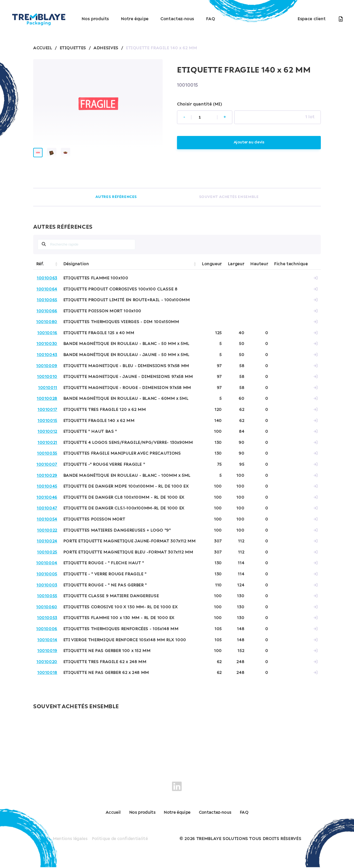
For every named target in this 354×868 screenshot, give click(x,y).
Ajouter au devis (249, 142)
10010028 (47, 403)
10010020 (47, 666)
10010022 (47, 535)
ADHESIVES (106, 48)
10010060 (47, 611)
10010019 (47, 655)
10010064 (47, 293)
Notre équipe (135, 19)
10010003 (47, 589)
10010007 (47, 469)
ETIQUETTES (73, 48)
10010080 (47, 326)
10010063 (47, 283)
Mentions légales (69, 840)
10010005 (47, 579)
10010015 (47, 425)
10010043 (47, 359)
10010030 (47, 348)
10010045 (47, 491)
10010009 (47, 370)
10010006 (47, 633)
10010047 (47, 513)
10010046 (47, 502)
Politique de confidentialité (120, 840)
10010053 (47, 622)
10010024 (47, 546)
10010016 (47, 338)
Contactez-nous (177, 19)
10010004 (47, 568)
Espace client (312, 19)
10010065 (47, 305)
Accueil (96, 817)
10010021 (47, 447)
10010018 (47, 677)
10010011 (48, 392)
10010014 (47, 644)
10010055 (47, 601)
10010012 (47, 436)
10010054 (47, 524)
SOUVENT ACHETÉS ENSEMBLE (229, 201)
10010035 (47, 458)
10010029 (47, 480)
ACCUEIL (43, 48)
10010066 (47, 315)
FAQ (210, 19)
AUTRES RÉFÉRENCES (116, 201)
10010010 (47, 381)
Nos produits (95, 19)
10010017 (47, 414)
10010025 (47, 557)
